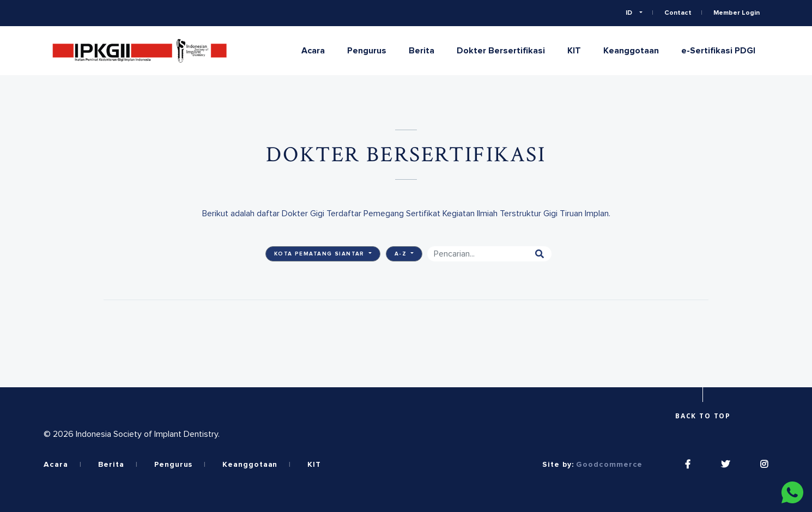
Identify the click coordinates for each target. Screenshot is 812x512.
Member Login (737, 13)
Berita (422, 51)
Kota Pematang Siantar (320, 254)
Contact (678, 13)
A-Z (402, 254)
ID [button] (630, 13)
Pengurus (367, 51)
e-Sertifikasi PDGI (718, 51)
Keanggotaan (631, 51)
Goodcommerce (609, 465)
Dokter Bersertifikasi (501, 51)
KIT (574, 51)
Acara (313, 51)
